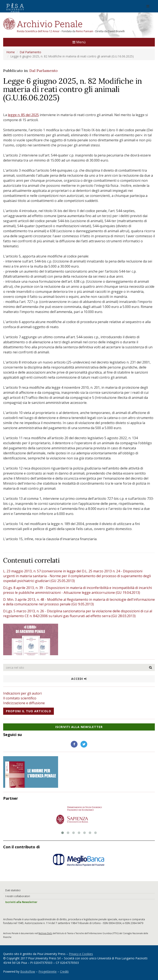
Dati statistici (13, 890)
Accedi (79, 679)
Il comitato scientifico (20, 698)
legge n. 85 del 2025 (23, 115)
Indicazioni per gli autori (22, 693)
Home (11, 52)
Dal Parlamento (30, 52)
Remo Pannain (85, 31)
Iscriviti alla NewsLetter (79, 727)
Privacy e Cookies (81, 954)
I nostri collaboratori (18, 896)
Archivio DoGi (45, 933)
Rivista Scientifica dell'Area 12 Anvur (39, 31)
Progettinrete (48, 971)
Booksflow (28, 971)
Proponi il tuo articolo (29, 711)
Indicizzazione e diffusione (24, 703)
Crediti (64, 971)
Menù (79, 42)
